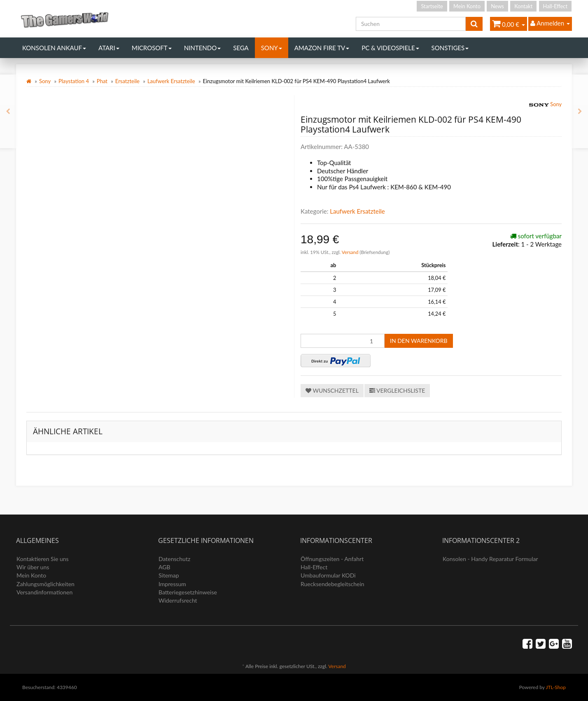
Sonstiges (450, 48)
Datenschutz (174, 559)
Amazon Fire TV (322, 48)
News (497, 6)
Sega (241, 48)
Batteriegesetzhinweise (188, 592)
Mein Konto (467, 6)
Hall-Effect (555, 6)
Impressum (172, 584)
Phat (102, 81)
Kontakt (523, 6)
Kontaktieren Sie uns (43, 559)
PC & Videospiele (390, 48)
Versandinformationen (44, 592)
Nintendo (203, 48)
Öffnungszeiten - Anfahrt (332, 559)
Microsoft (152, 48)
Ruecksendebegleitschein (332, 584)
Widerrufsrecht (178, 600)
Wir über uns (33, 567)
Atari (109, 48)
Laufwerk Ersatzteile (171, 81)
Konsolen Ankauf (54, 48)
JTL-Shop (556, 687)
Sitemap (169, 575)
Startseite (432, 6)
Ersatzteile (127, 81)
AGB (164, 567)
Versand (351, 252)
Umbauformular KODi (328, 575)
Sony (272, 48)
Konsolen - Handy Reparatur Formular (490, 559)
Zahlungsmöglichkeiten (45, 584)
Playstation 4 (74, 81)
